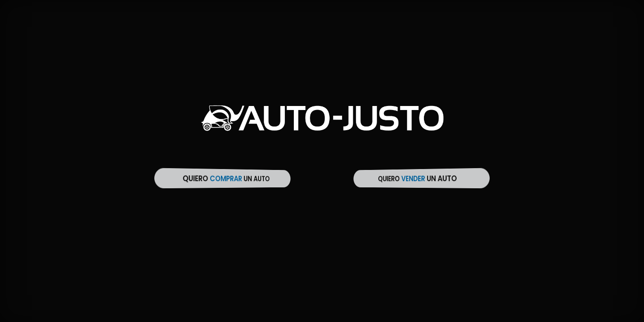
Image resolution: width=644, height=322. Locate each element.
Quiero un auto (226, 178)
